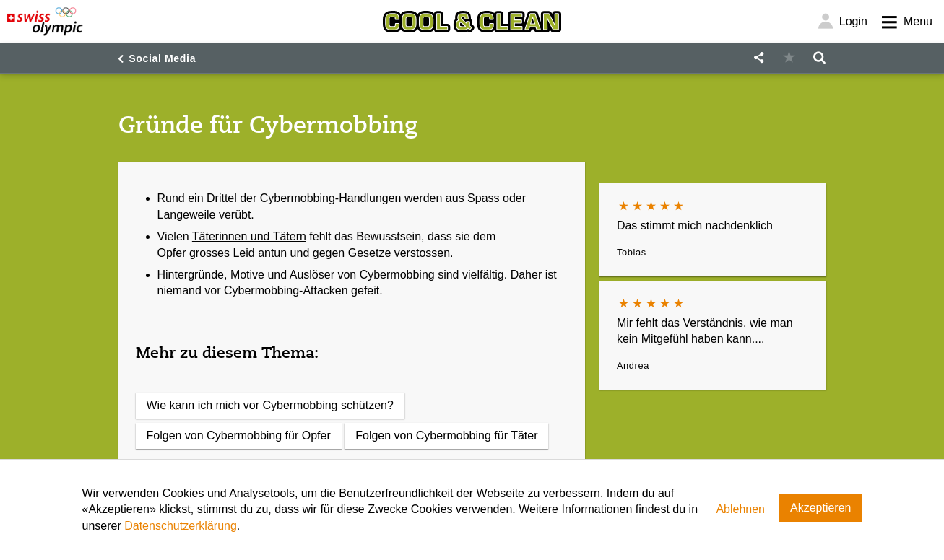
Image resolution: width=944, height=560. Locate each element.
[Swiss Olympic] (45, 22)
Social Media (162, 58)
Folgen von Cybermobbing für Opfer (239, 436)
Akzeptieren (821, 508)
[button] (759, 58)
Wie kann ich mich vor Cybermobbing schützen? (270, 405)
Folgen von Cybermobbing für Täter (446, 436)
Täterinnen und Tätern (249, 236)
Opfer (172, 253)
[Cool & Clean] (472, 22)
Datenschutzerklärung (181, 526)
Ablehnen (740, 509)
